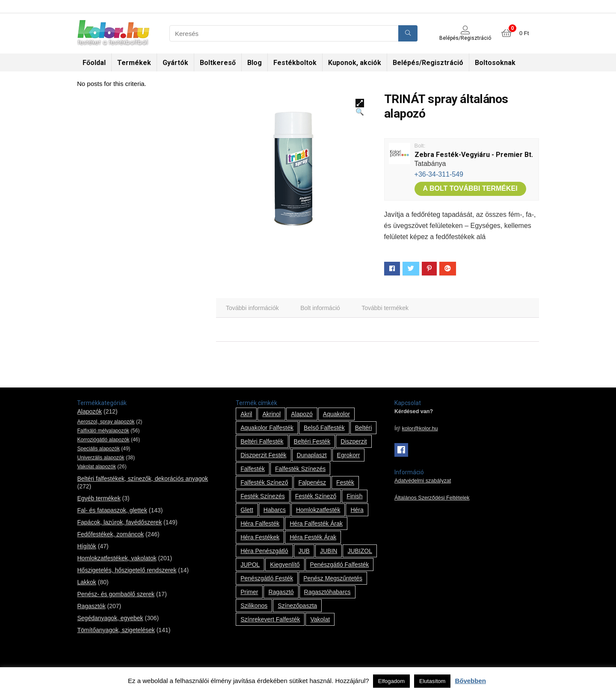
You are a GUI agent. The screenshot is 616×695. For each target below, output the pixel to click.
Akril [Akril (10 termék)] (246, 414)
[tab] (252, 308)
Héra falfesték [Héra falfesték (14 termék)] (260, 523)
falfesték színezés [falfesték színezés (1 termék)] (300, 469)
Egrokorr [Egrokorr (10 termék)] (349, 455)
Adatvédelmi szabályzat (423, 481)
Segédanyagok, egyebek (110, 618)
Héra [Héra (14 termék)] (357, 510)
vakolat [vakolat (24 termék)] (320, 619)
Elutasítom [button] (432, 681)
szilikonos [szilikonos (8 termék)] (254, 606)
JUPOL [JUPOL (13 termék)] (250, 565)
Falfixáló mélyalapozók (103, 431)
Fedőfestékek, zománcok (110, 534)
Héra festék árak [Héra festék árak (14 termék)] (313, 537)
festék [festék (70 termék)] (345, 482)
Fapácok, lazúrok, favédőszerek (119, 522)
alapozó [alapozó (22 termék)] (302, 414)
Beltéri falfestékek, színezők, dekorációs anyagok (142, 479)
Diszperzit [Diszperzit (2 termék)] (354, 441)
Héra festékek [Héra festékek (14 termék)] (260, 537)
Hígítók (86, 546)
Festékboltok (295, 63)
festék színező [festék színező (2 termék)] (316, 496)
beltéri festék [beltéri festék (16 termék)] (312, 441)
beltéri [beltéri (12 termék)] (364, 428)
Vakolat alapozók (96, 467)
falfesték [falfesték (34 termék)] (253, 469)
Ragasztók (91, 606)
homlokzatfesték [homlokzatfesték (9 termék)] (318, 510)
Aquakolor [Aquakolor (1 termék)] (336, 414)
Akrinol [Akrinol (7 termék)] (271, 414)
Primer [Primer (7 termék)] (249, 592)
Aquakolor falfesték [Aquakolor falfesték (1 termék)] (267, 428)
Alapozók (89, 411)
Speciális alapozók (98, 449)
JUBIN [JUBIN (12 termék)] (329, 551)
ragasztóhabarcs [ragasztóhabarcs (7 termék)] (327, 592)
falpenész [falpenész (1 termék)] (312, 482)
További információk (252, 308)
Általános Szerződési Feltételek (432, 498)
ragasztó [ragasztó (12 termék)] (281, 592)
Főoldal (94, 63)
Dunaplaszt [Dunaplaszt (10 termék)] (312, 455)
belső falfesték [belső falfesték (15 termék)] (324, 428)
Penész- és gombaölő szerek (116, 594)
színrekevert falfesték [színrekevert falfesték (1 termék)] (270, 619)
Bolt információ (320, 308)
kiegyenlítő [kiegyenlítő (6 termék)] (285, 565)
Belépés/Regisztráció (428, 63)
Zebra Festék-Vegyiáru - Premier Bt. (474, 155)
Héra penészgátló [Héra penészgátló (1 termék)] (264, 551)
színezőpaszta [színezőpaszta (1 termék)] (297, 606)
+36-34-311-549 (439, 174)
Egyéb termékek (99, 498)
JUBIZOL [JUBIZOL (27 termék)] (360, 551)
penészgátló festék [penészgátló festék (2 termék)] (267, 578)
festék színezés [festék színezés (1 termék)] (263, 496)
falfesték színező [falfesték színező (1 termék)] (264, 482)
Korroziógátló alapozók (103, 440)
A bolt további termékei (470, 188)
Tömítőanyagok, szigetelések (116, 630)
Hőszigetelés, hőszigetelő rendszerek (127, 570)
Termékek (134, 63)
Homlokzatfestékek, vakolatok (117, 558)
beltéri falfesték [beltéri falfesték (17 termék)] (262, 441)
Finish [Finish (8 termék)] (354, 496)
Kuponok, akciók (355, 63)
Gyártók (175, 63)
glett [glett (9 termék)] (247, 510)
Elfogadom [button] (391, 681)
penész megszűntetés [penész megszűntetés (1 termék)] (333, 578)
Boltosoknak (495, 63)
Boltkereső (218, 63)
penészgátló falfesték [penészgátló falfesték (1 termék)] (340, 565)
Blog (255, 63)
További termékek (385, 308)
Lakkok (86, 582)
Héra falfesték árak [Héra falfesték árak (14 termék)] (316, 523)
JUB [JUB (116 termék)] (304, 551)
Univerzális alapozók (101, 458)
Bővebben (470, 681)
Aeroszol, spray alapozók (106, 422)
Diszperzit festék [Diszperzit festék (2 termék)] (263, 455)
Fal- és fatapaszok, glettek (112, 510)
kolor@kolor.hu (420, 429)
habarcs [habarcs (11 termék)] (275, 510)
